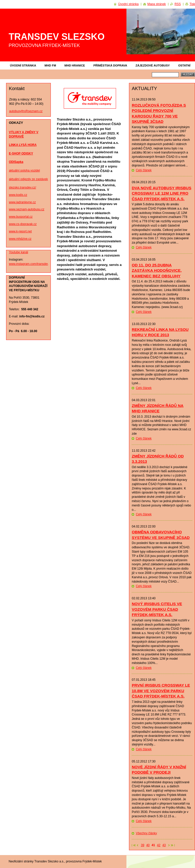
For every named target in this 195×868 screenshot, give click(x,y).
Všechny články (146, 833)
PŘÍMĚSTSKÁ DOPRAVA (110, 65)
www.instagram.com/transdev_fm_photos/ (37, 264)
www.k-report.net (20, 231)
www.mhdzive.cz (20, 239)
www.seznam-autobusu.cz (27, 209)
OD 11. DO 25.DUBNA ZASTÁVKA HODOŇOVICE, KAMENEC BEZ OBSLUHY (157, 270)
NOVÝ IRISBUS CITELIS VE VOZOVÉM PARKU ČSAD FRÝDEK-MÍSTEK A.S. (157, 609)
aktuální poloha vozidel (24, 171)
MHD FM (50, 65)
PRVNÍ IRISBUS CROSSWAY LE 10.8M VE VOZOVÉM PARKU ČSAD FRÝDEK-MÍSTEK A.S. (161, 691)
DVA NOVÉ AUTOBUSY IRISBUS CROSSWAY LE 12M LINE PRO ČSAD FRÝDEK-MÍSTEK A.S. (161, 193)
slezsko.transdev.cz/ (22, 188)
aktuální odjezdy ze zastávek (28, 179)
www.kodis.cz (18, 195)
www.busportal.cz (21, 217)
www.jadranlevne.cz (22, 202)
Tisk (192, 4)
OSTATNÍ (184, 65)
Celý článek (144, 170)
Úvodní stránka (23, 65)
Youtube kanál (19, 252)
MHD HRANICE (75, 65)
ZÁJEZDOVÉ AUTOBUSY (153, 65)
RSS (178, 4)
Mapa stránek (157, 4)
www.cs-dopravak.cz (23, 224)
